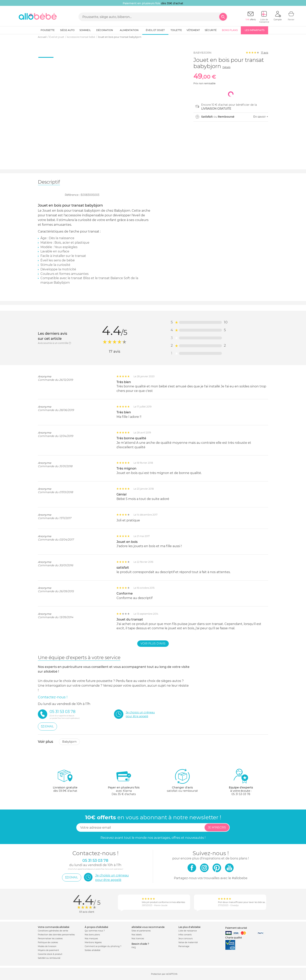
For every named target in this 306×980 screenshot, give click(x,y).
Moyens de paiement (48, 950)
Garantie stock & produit (50, 954)
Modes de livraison (47, 946)
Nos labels (137, 935)
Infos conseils (185, 935)
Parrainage (184, 946)
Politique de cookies (48, 942)
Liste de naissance (188, 931)
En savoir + (261, 117)
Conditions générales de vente (53, 931)
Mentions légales (93, 942)
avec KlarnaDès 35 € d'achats (124, 782)
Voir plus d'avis (153, 644)
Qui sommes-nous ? (95, 931)
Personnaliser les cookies (50, 939)
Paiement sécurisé (236, 928)
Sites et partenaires (141, 931)
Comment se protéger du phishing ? (103, 946)
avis (265, 53)
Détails (226, 67)
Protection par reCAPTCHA (164, 974)
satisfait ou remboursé (182, 780)
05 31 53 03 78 (241, 794)
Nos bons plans (92, 935)
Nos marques (91, 939)
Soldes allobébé (93, 950)
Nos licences (138, 939)
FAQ (134, 948)
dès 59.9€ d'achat (65, 782)
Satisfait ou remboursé (49, 958)
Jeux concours (185, 939)
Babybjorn (69, 742)
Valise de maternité (188, 942)
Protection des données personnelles (56, 935)
